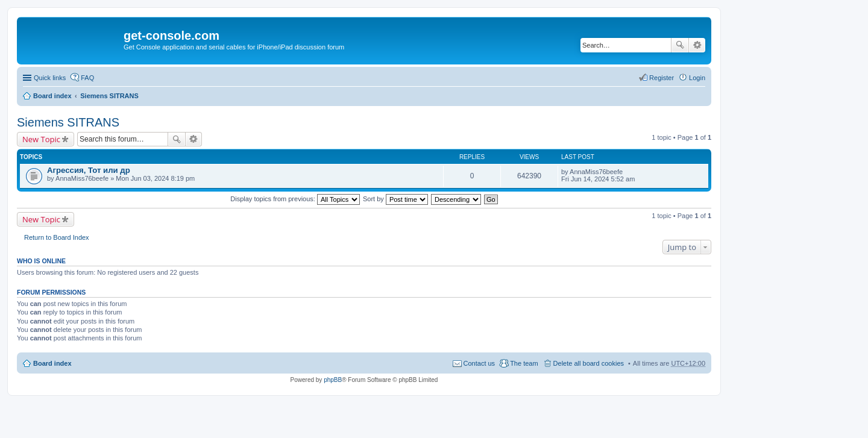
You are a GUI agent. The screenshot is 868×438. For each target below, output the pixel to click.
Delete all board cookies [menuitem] (589, 363)
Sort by (395, 199)
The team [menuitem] (524, 363)
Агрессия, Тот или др (89, 170)
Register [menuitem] (662, 78)
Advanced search (697, 45)
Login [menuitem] (697, 78)
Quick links (50, 78)
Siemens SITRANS (109, 96)
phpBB (333, 380)
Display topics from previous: (295, 199)
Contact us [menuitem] (480, 363)
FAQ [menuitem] (87, 78)
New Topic (41, 139)
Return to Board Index (57, 237)
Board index (52, 96)
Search (680, 45)
